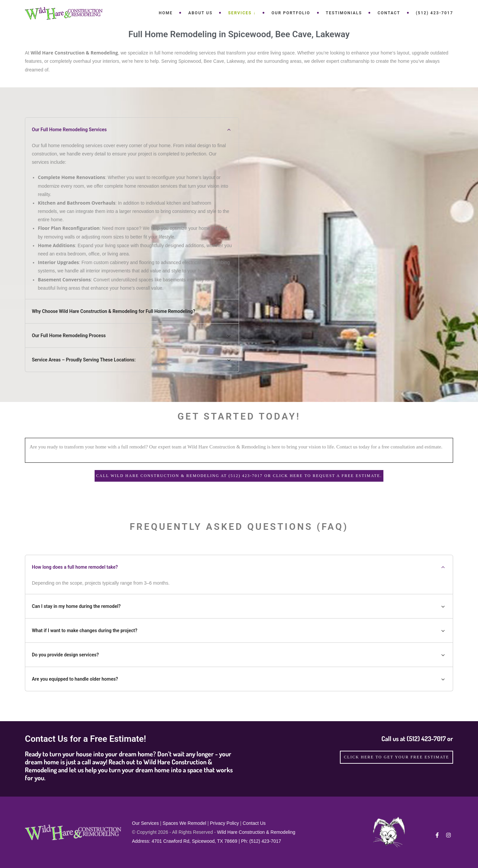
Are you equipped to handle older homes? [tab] (239, 679)
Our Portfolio (291, 13)
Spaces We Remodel (184, 823)
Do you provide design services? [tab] (239, 655)
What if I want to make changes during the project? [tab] (239, 630)
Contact (389, 13)
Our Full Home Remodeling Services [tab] (132, 130)
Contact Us (254, 823)
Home (166, 13)
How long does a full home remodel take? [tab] (239, 567)
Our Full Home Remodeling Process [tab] (132, 336)
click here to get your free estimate (397, 757)
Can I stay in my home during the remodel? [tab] (239, 606)
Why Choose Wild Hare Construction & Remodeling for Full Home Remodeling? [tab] (132, 311)
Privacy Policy (225, 823)
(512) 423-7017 (435, 13)
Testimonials (344, 13)
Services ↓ (242, 13)
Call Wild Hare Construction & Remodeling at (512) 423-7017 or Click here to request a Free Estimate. (239, 476)
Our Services (146, 823)
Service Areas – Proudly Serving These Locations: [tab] (132, 360)
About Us (200, 13)
